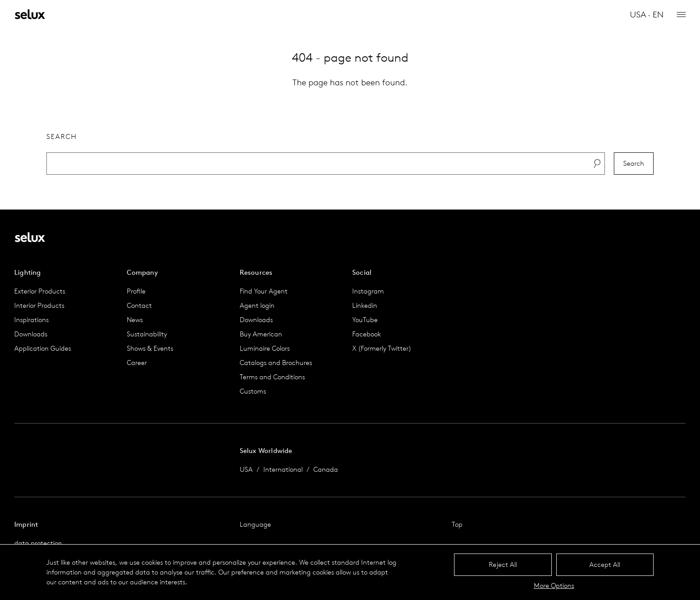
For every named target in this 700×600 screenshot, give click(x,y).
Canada (326, 469)
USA (246, 469)
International (283, 469)
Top (457, 524)
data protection (38, 543)
